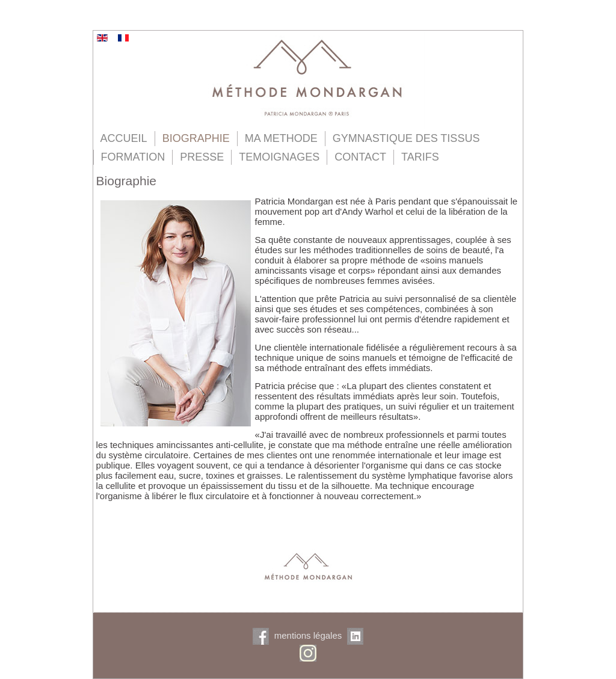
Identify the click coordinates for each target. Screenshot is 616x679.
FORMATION (133, 157)
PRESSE (202, 157)
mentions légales (308, 635)
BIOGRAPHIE (196, 138)
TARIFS (420, 157)
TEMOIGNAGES (279, 157)
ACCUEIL (124, 138)
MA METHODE (281, 138)
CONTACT (360, 157)
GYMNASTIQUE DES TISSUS (406, 138)
